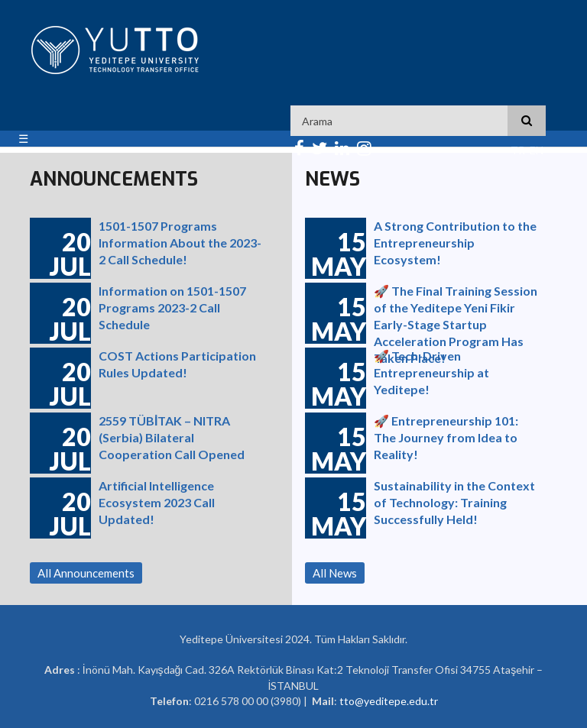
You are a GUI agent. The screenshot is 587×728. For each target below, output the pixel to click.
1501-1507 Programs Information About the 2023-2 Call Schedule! (180, 241)
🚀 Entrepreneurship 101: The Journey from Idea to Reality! (446, 436)
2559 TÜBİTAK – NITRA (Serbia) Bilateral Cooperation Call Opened (172, 436)
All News (335, 573)
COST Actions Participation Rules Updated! (177, 364)
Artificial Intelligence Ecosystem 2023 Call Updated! (157, 501)
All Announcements (86, 573)
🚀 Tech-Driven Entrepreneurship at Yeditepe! (431, 371)
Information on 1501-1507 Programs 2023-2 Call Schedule (172, 306)
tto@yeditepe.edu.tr (389, 701)
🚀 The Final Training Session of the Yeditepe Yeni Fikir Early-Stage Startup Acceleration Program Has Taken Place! (456, 306)
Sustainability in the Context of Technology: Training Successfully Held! (454, 501)
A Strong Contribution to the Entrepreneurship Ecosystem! (455, 241)
